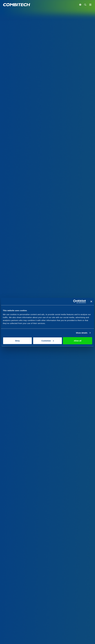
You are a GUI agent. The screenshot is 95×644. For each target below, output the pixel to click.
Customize (48, 341)
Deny (17, 341)
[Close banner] (91, 302)
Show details (82, 333)
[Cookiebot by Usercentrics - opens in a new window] (75, 302)
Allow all (78, 341)
